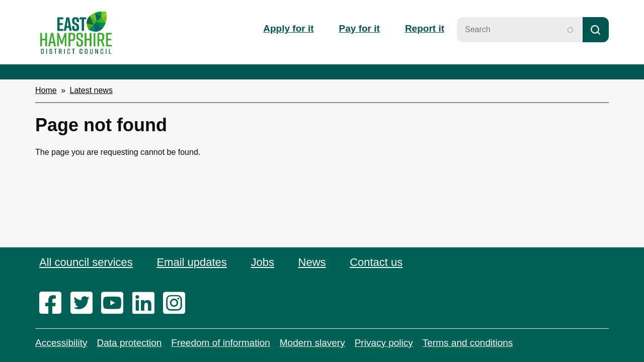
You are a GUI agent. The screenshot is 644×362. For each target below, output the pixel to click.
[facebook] (54, 304)
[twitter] (85, 304)
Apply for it (288, 28)
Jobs (262, 262)
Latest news (91, 90)
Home (46, 90)
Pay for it (359, 28)
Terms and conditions (468, 343)
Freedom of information (220, 343)
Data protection (129, 343)
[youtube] (115, 304)
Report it (425, 28)
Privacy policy (384, 343)
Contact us (376, 262)
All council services (86, 262)
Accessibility (61, 343)
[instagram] (177, 304)
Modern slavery (312, 343)
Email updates (191, 262)
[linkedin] (147, 304)
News (312, 262)
